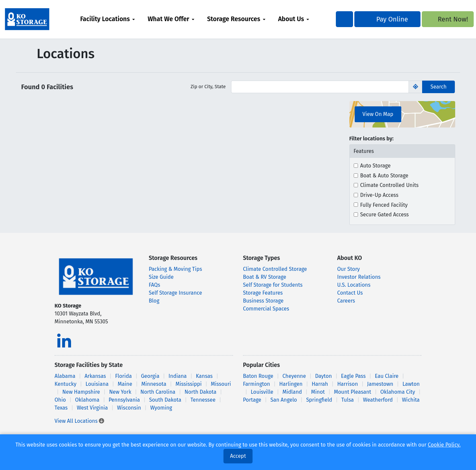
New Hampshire (81, 392)
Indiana (178, 376)
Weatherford (378, 400)
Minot (318, 392)
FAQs (155, 285)
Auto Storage (376, 166)
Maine (125, 384)
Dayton (323, 376)
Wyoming (161, 408)
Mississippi (189, 384)
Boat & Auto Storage (384, 176)
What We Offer (180, 19)
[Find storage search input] (320, 87)
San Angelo (284, 400)
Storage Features (263, 293)
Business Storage (263, 301)
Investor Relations (359, 277)
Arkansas (95, 376)
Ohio (60, 400)
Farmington (257, 384)
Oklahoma (87, 400)
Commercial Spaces (266, 309)
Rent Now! (431, 19)
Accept (238, 456)
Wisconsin (129, 408)
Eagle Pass (354, 376)
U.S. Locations (354, 285)
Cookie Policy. (444, 445)
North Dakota (200, 392)
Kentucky (65, 384)
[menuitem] (119, 19)
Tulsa (348, 400)
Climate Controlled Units (390, 185)
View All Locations (79, 421)
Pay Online (376, 19)
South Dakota (165, 400)
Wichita (411, 400)
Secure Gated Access (385, 215)
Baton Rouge (258, 376)
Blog (154, 301)
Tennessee (203, 400)
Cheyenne (294, 376)
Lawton (411, 384)
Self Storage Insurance (175, 293)
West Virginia (92, 408)
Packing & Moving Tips (175, 269)
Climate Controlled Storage (275, 269)
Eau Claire (387, 376)
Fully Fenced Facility (384, 205)
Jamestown (380, 384)
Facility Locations (117, 19)
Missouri (221, 384)
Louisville (262, 392)
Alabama (65, 376)
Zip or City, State (208, 87)
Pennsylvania (124, 400)
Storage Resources (245, 19)
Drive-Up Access (379, 195)
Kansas (204, 376)
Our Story (348, 269)
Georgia (150, 376)
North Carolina (158, 392)
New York (120, 392)
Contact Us (350, 293)
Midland (292, 392)
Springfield (319, 400)
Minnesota (154, 384)
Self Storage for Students (273, 285)
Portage (252, 400)
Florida (123, 376)
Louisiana (97, 384)
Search (438, 87)
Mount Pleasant (353, 392)
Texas (61, 408)
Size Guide (161, 277)
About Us (303, 19)
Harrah (320, 384)
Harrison (348, 384)
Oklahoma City (398, 392)
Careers (346, 301)
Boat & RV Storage (265, 277)
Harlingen (291, 384)
